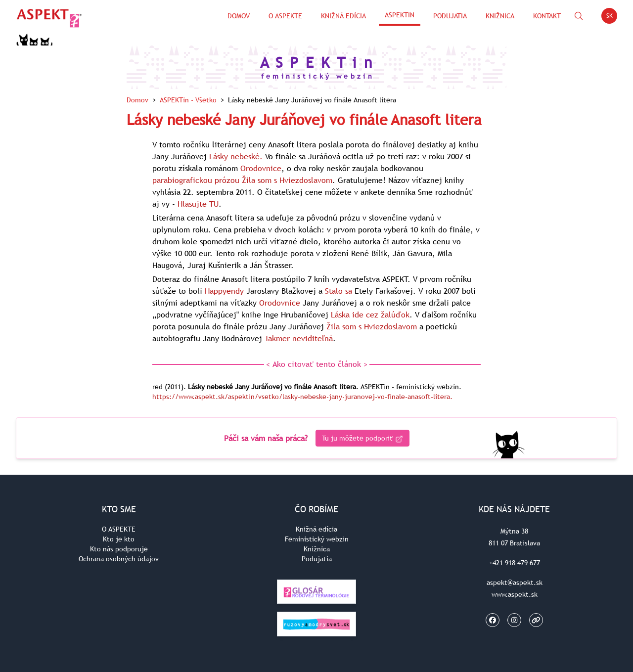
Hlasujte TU (198, 204)
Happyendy (224, 291)
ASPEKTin (400, 15)
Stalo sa (339, 291)
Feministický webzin (317, 539)
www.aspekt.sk (515, 594)
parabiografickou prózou (196, 180)
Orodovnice (261, 168)
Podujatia (450, 16)
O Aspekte (285, 16)
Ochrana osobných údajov (119, 559)
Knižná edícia (343, 16)
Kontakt (547, 16)
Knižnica (500, 16)
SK (612, 18)
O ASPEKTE (119, 529)
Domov (239, 16)
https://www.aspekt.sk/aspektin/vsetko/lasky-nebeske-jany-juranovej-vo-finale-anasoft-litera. (302, 397)
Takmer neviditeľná (299, 338)
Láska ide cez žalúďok (370, 314)
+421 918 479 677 (515, 563)
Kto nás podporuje (119, 549)
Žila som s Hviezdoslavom (287, 180)
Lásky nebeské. (236, 156)
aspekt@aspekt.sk (515, 582)
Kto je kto (119, 539)
